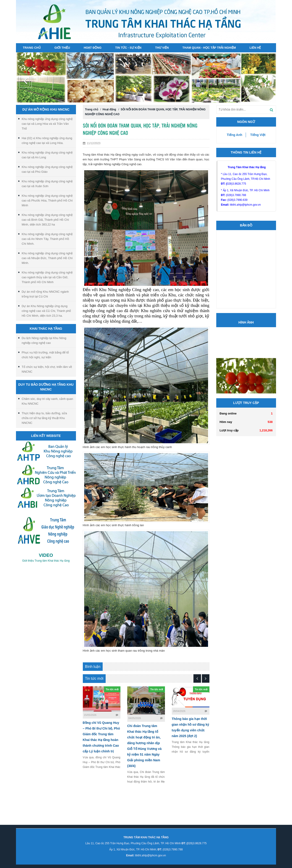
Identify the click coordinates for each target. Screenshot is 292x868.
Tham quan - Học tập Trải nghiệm (209, 48)
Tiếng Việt (258, 135)
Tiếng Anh (235, 135)
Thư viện (162, 48)
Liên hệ (255, 48)
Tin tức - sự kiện (128, 48)
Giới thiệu (62, 48)
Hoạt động (93, 48)
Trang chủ (32, 48)
